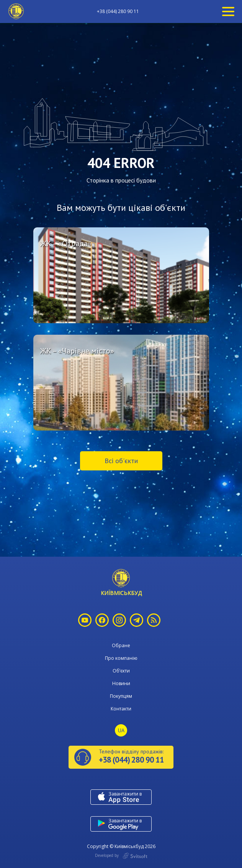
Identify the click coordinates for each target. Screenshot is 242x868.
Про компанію (121, 658)
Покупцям (121, 696)
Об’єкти (121, 671)
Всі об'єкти (121, 461)
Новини (121, 683)
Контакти (121, 709)
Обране (121, 645)
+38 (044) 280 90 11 (118, 12)
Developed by (121, 856)
